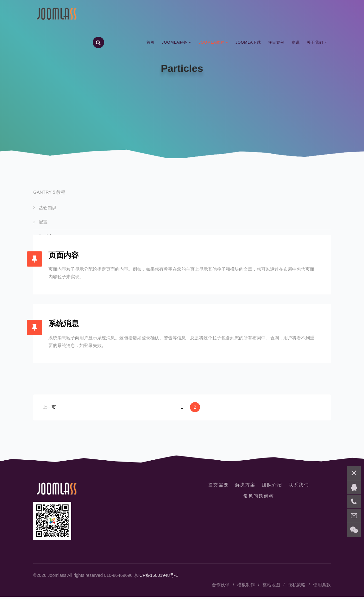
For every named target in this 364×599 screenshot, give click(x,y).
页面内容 (64, 256)
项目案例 (276, 43)
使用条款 (322, 587)
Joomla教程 (211, 43)
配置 (42, 222)
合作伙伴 (221, 587)
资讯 (296, 43)
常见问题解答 (259, 498)
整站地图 (271, 587)
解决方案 (245, 487)
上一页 (49, 409)
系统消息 (64, 325)
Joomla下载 (248, 43)
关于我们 (315, 43)
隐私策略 (297, 587)
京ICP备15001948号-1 (156, 577)
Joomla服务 (175, 43)
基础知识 (47, 208)
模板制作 (246, 587)
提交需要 (218, 487)
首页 (151, 43)
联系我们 (300, 487)
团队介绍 (273, 487)
